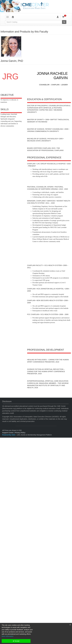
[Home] (13, 17)
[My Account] (58, 17)
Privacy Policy (20, 433)
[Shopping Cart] (65, 17)
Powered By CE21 (9, 435)
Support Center (8, 433)
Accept (16, 641)
